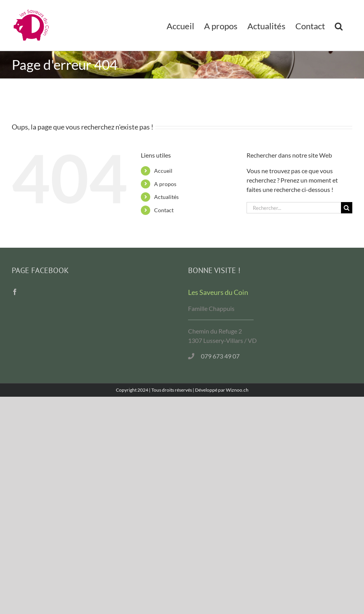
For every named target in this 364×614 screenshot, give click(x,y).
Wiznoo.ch (237, 390)
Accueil (163, 171)
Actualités (166, 197)
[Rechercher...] (294, 208)
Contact (164, 210)
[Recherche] (347, 208)
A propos (165, 184)
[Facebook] (15, 292)
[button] (339, 25)
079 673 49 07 (220, 356)
